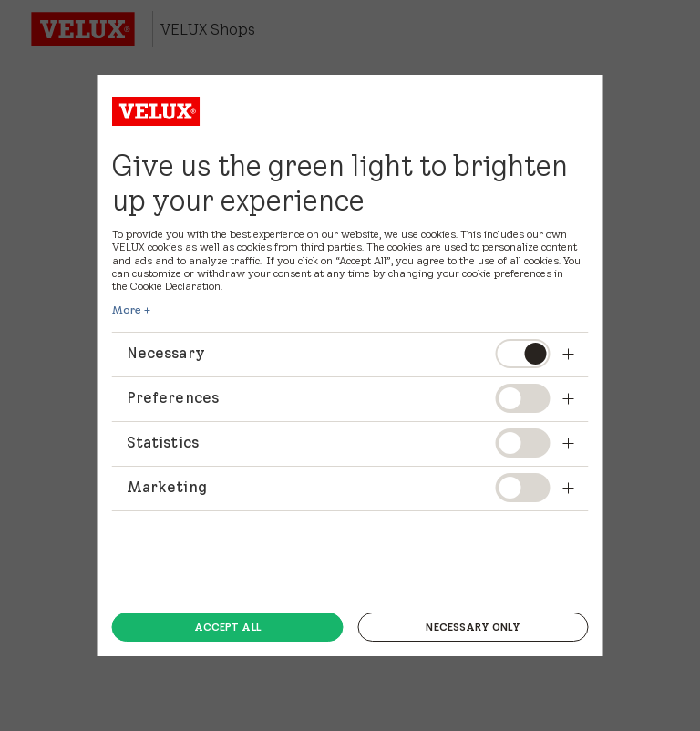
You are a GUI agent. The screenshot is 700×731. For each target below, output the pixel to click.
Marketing (339, 487)
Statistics (339, 442)
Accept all (227, 627)
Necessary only (473, 627)
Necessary (339, 353)
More (127, 310)
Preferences (339, 397)
